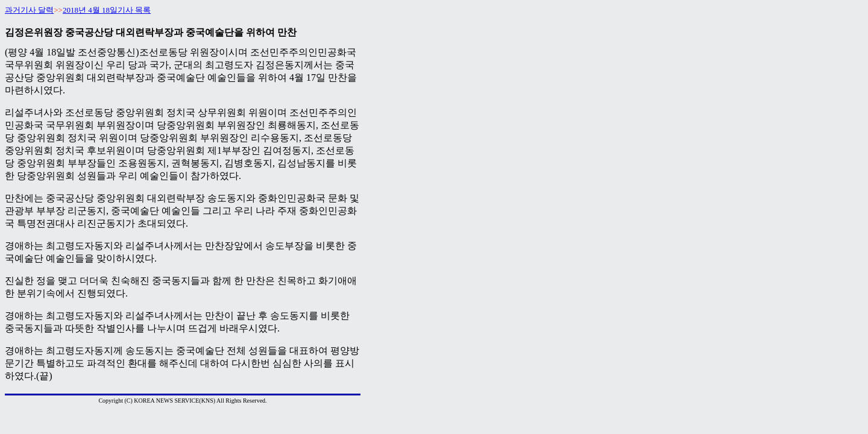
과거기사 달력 (29, 10)
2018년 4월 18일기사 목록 (107, 10)
